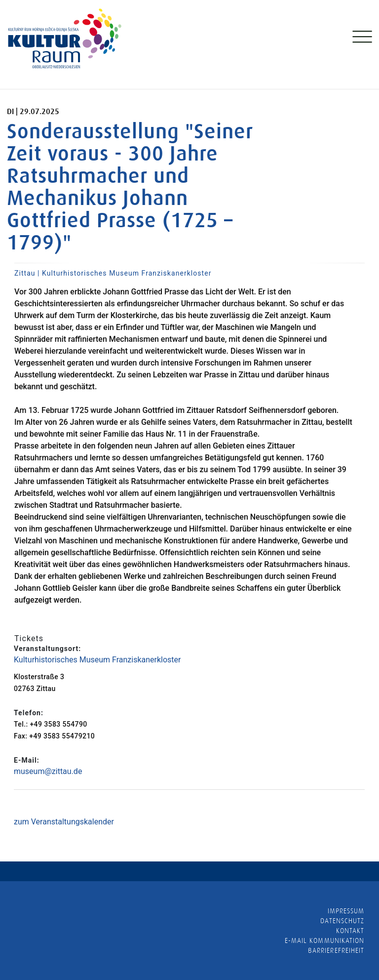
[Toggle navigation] (361, 39)
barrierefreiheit (336, 950)
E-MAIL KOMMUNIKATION (324, 940)
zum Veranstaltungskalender (64, 822)
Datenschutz (342, 921)
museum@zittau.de (48, 771)
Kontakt (350, 931)
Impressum (346, 911)
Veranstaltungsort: (47, 649)
